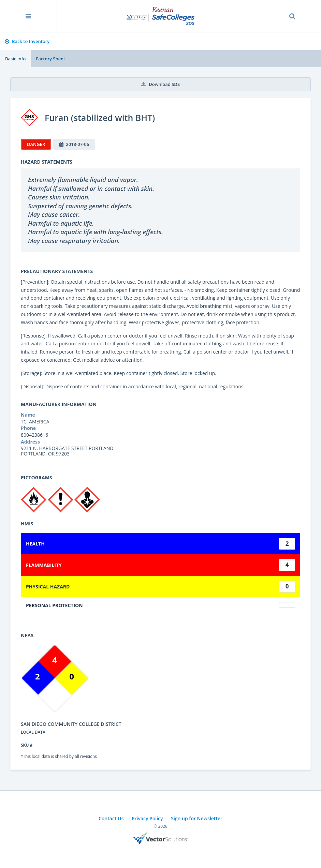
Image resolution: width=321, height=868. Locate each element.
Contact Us (111, 818)
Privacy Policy (147, 818)
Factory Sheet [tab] (50, 59)
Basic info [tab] (15, 59)
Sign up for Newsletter (197, 818)
